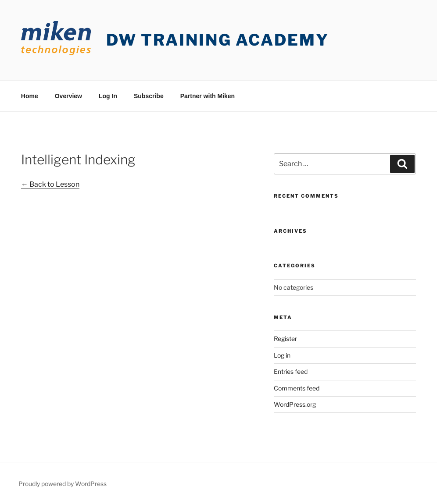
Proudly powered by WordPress (63, 484)
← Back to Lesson (50, 184)
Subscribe (149, 96)
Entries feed (291, 371)
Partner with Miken (208, 96)
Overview (68, 96)
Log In (108, 96)
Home (30, 96)
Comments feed (297, 388)
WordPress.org (295, 404)
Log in (282, 355)
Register (285, 339)
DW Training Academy (218, 40)
